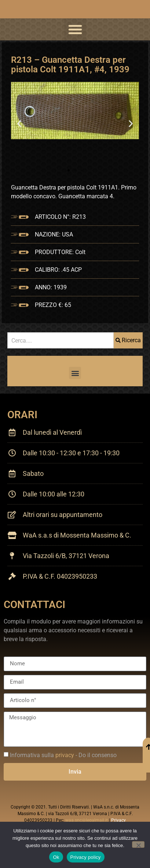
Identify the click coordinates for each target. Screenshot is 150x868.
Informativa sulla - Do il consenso (63, 755)
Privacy (118, 820)
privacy (65, 755)
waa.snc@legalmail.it (87, 820)
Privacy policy (86, 857)
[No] (138, 845)
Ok (56, 857)
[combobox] (61, 340)
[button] (75, 29)
